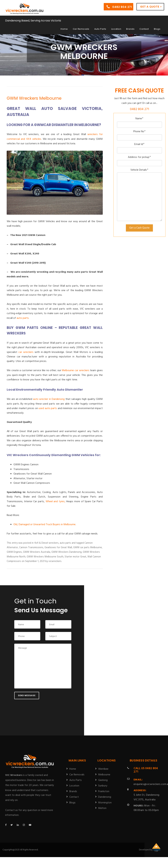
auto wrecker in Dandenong (49, 399)
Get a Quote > (151, 7)
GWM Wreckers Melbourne (34, 98)
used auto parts (48, 408)
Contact (144, 29)
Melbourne (104, 775)
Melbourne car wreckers (75, 370)
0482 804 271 (119, 7)
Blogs (157, 29)
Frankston (104, 791)
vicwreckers (55, 561)
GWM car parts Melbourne (88, 548)
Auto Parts (100, 29)
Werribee (103, 769)
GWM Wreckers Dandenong (66, 552)
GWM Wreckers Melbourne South (45, 557)
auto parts (23, 318)
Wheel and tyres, (55, 502)
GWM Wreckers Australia (37, 552)
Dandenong (105, 797)
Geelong (103, 780)
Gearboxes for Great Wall (58, 548)
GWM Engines (14, 552)
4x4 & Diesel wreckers (46, 543)
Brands (130, 29)
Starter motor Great (75, 557)
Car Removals (81, 29)
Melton (102, 808)
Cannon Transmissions (31, 548)
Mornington (105, 803)
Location (116, 29)
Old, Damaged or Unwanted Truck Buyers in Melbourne (44, 525)
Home (64, 29)
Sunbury (103, 786)
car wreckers (26, 352)
